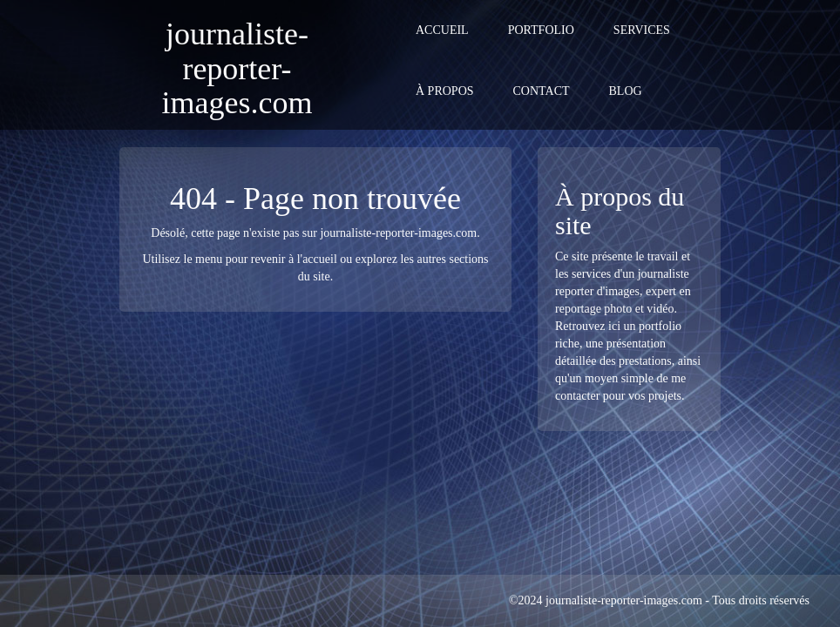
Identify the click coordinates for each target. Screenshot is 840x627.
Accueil (442, 30)
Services (642, 30)
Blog (626, 91)
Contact (542, 91)
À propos (445, 91)
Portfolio (541, 30)
